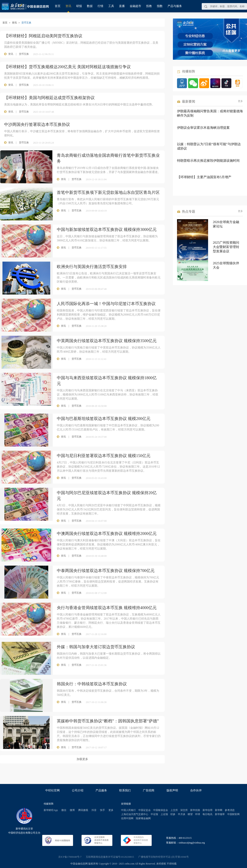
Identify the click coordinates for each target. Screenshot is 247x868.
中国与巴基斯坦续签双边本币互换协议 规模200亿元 (104, 419)
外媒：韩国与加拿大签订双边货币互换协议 (96, 647)
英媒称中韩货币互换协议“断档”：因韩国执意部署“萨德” (108, 721)
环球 (198, 814)
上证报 (164, 814)
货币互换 (24, 54)
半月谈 (182, 814)
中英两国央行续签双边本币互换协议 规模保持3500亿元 (107, 341)
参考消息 (230, 810)
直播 (122, 6)
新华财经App (51, 810)
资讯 (68, 6)
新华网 (219, 810)
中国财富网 (233, 814)
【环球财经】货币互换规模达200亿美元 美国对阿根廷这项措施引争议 (67, 67)
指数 (160, 6)
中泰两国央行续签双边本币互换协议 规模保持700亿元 (106, 571)
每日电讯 (207, 814)
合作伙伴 (196, 790)
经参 (173, 814)
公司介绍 (78, 790)
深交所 (184, 810)
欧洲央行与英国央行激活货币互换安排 (92, 267)
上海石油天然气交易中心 (135, 814)
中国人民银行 (128, 810)
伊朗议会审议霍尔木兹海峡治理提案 (203, 128)
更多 (240, 101)
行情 (100, 6)
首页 (58, 6)
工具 (111, 6)
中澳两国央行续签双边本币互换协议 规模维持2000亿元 (107, 533)
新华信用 (207, 810)
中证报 (154, 814)
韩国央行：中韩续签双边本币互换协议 (92, 684)
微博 (72, 810)
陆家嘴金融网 (143, 818)
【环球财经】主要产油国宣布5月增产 (204, 177)
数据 (90, 6)
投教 (149, 6)
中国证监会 (144, 810)
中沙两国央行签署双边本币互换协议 (37, 124)
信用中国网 (127, 818)
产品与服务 (175, 6)
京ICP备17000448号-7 (70, 857)
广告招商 (149, 790)
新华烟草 (220, 814)
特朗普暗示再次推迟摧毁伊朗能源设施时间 (208, 161)
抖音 (94, 810)
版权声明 (172, 790)
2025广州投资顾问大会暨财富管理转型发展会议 (226, 247)
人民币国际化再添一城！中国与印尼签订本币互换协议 (106, 304)
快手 (103, 810)
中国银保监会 (161, 810)
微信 (64, 810)
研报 (79, 6)
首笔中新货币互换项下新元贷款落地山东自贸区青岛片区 (108, 192)
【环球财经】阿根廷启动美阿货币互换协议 (43, 36)
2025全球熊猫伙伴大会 (226, 265)
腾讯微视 (83, 810)
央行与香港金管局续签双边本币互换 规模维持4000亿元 (107, 608)
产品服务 (101, 790)
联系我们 (125, 790)
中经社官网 (52, 790)
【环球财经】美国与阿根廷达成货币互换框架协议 (49, 98)
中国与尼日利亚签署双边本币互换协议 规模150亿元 (104, 456)
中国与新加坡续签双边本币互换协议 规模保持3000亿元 (107, 229)
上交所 (174, 810)
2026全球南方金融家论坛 (226, 224)
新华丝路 (195, 810)
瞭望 (190, 814)
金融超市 (135, 6)
